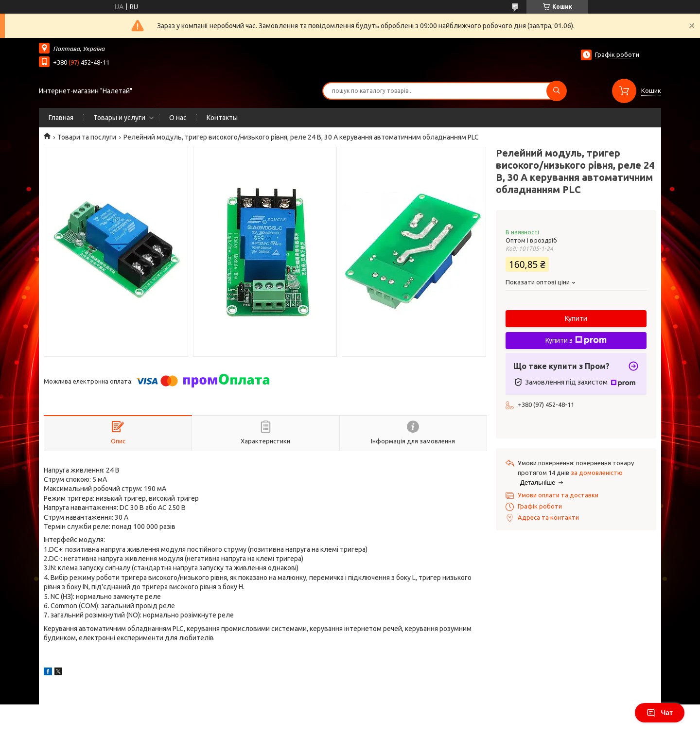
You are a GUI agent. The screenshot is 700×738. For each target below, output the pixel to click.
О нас (178, 118)
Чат (660, 713)
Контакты (222, 118)
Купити (576, 318)
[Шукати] (557, 91)
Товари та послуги (87, 137)
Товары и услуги (119, 118)
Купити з (576, 340)
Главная (61, 118)
